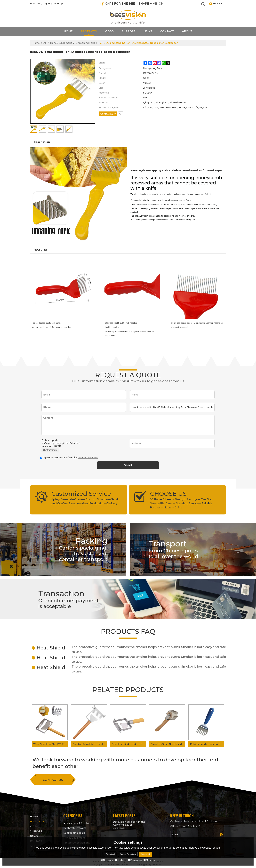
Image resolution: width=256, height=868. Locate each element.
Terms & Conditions (88, 458)
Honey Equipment (61, 43)
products (89, 31)
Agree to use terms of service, (69, 458)
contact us (53, 780)
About (187, 31)
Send (128, 465)
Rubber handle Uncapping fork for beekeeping (207, 744)
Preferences (135, 860)
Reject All (110, 854)
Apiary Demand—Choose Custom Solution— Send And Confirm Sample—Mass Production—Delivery (85, 501)
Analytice (121, 860)
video (109, 31)
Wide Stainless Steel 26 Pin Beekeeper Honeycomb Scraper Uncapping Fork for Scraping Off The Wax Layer (50, 744)
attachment (50, 450)
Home (68, 31)
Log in (46, 4)
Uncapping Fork (85, 43)
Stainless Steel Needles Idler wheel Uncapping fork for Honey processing (168, 744)
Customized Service (81, 494)
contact (167, 31)
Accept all (145, 854)
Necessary (107, 860)
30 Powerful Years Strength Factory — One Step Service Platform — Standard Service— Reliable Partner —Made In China (182, 503)
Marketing (149, 860)
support (129, 31)
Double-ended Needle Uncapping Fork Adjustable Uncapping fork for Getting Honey (129, 744)
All (45, 43)
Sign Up (58, 4)
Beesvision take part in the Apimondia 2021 (129, 823)
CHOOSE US (168, 494)
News (148, 31)
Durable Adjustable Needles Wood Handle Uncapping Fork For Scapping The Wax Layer (90, 744)
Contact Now (108, 114)
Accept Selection (128, 854)
